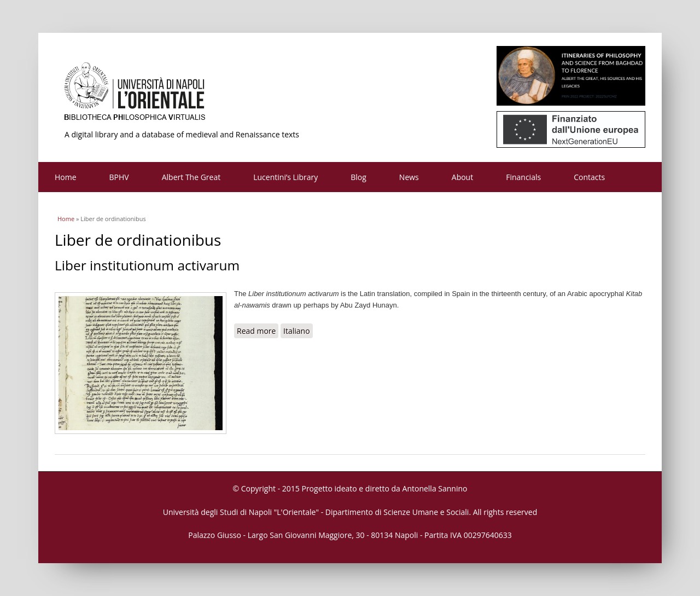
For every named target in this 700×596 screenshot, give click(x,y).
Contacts (589, 177)
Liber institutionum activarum (147, 265)
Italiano (297, 331)
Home (66, 177)
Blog (358, 177)
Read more (258, 331)
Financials (523, 177)
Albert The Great (191, 177)
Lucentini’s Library (285, 177)
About (462, 177)
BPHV (119, 177)
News (409, 177)
